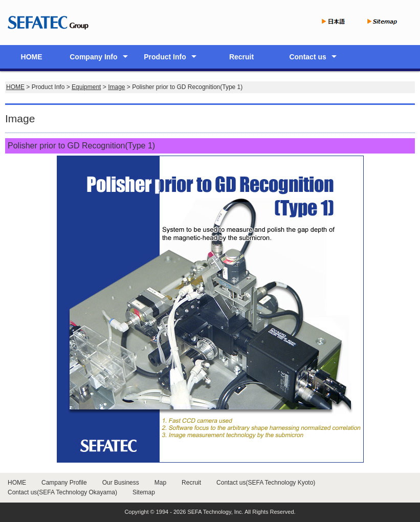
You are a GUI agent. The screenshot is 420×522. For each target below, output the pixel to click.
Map (160, 483)
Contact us (307, 57)
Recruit (241, 57)
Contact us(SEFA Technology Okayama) (62, 492)
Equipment (86, 87)
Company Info (93, 57)
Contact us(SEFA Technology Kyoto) (266, 483)
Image (116, 87)
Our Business (121, 483)
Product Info (165, 57)
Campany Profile (64, 483)
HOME (32, 57)
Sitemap (144, 492)
